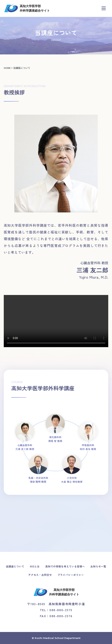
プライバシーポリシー (71, 575)
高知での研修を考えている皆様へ (65, 566)
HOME (7, 68)
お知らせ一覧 (98, 566)
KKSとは (35, 566)
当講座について (15, 566)
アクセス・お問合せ (40, 575)
